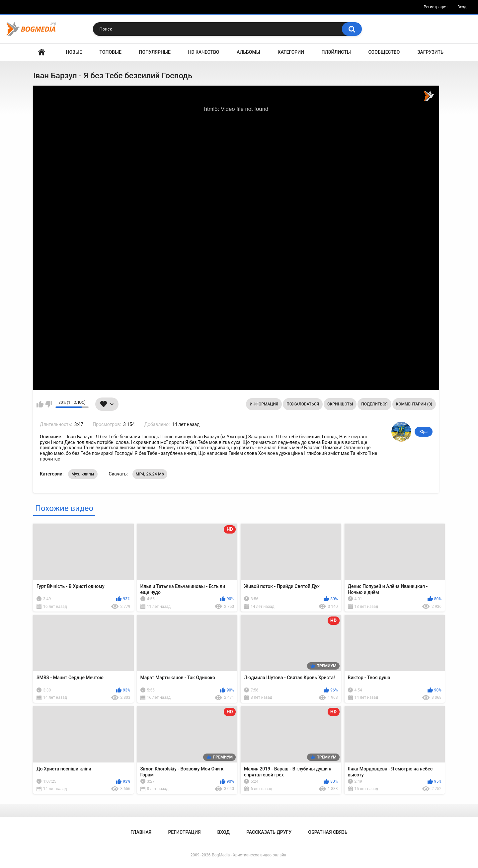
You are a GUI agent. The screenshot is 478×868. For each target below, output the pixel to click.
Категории (291, 52)
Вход (462, 7)
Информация (264, 404)
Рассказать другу (269, 832)
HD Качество (203, 52)
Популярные (155, 52)
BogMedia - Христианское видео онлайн (249, 855)
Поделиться (374, 404)
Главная (41, 52)
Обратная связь (328, 832)
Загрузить (430, 52)
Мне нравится (40, 404)
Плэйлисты (336, 52)
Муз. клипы (83, 474)
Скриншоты (340, 404)
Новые (74, 52)
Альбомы (248, 52)
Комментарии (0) (414, 404)
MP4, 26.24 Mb (150, 474)
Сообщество (384, 52)
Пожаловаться (303, 404)
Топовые (111, 52)
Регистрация (436, 7)
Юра (424, 432)
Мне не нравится (49, 404)
